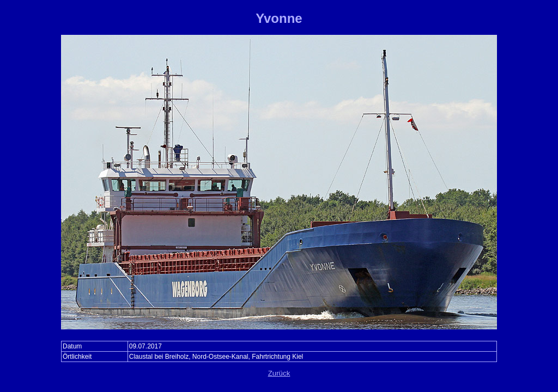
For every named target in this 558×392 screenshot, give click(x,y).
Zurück (279, 373)
